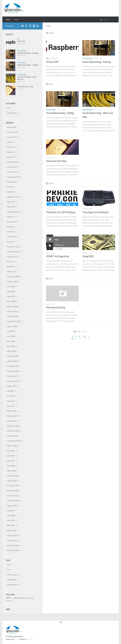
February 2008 (12, 356)
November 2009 (13, 277)
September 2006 (14, 441)
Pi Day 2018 (52, 62)
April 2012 (11, 232)
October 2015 (12, 172)
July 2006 (10, 451)
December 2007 (13, 366)
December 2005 (13, 486)
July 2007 (10, 391)
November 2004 (13, 550)
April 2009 (11, 296)
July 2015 (10, 187)
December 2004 (13, 545)
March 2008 (11, 351)
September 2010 (14, 252)
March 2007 (11, 411)
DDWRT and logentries (57, 256)
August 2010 (12, 257)
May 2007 (11, 401)
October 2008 (12, 316)
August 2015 (12, 182)
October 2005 (12, 496)
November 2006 (13, 431)
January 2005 (12, 540)
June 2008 (11, 336)
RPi (47, 58)
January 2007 (12, 421)
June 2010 (11, 262)
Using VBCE (88, 256)
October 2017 (12, 137)
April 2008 (11, 346)
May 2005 (11, 521)
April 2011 (11, 242)
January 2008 (12, 361)
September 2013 (14, 212)
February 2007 (12, 416)
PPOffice (30, 639)
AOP (9, 565)
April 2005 (11, 525)
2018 (50, 33)
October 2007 (12, 376)
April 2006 (11, 466)
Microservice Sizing (55, 307)
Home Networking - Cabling (60, 113)
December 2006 (13, 426)
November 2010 (13, 247)
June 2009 (11, 287)
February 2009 (12, 306)
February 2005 (12, 536)
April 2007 (11, 406)
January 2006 (12, 481)
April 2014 (11, 202)
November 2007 (13, 371)
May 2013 (11, 217)
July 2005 (10, 511)
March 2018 (11, 127)
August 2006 (12, 446)
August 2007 (12, 386)
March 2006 (11, 471)
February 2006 (12, 476)
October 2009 (12, 282)
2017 (50, 84)
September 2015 (14, 177)
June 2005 (11, 516)
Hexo (17, 639)
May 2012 (11, 227)
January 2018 (12, 132)
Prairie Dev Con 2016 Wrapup (61, 212)
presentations (13, 585)
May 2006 (11, 461)
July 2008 (10, 331)
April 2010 (11, 267)
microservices (12, 575)
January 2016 (12, 167)
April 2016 (11, 152)
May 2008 (11, 341)
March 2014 (11, 207)
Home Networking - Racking (97, 62)
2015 (50, 279)
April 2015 (11, 192)
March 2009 (11, 301)
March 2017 (11, 147)
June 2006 (11, 456)
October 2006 (12, 436)
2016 (50, 183)
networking (87, 58)
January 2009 (12, 311)
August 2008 (12, 326)
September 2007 (14, 381)
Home (8, 19)
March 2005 (11, 531)
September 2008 (14, 321)
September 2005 (14, 501)
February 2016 (12, 162)
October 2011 (12, 237)
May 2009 (11, 291)
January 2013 (12, 222)
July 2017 (10, 142)
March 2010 (11, 272)
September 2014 (14, 197)
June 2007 (11, 396)
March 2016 (11, 157)
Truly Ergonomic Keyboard (95, 212)
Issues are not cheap (56, 161)
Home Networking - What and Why (98, 115)
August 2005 (12, 506)
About (16, 19)
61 (85, 336)
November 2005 (13, 491)
